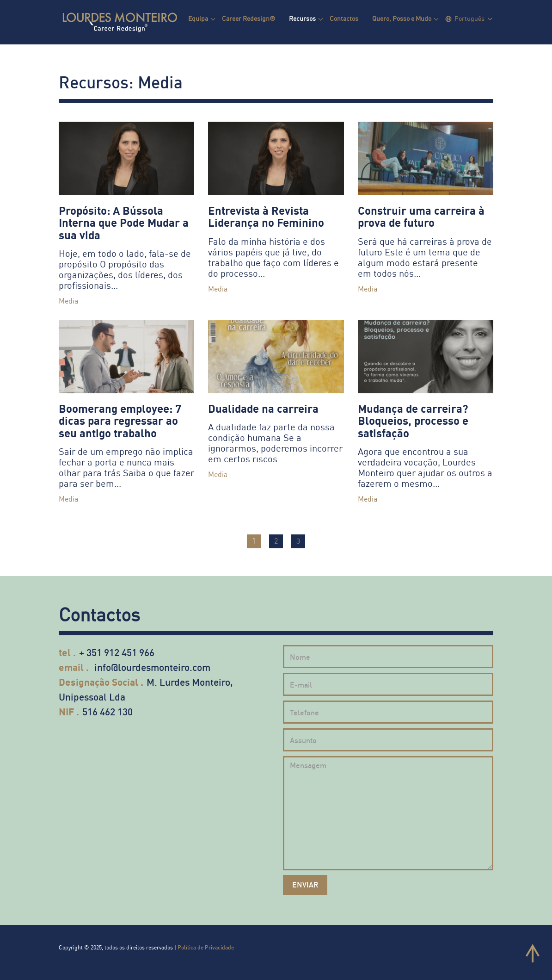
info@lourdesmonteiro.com (152, 667)
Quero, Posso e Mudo (402, 18)
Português (469, 18)
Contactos (344, 18)
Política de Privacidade (206, 947)
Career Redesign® (248, 18)
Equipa (198, 18)
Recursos (302, 18)
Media (68, 301)
